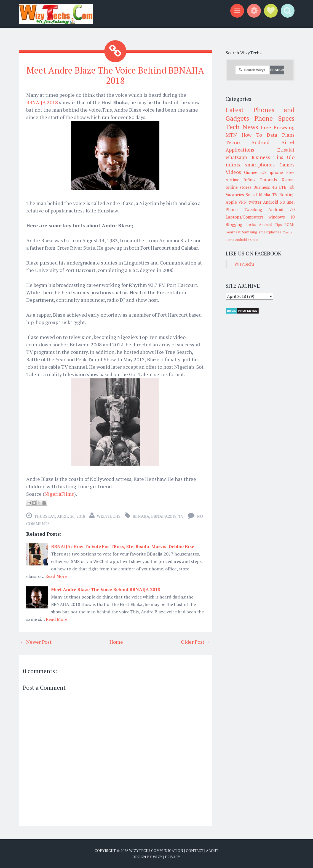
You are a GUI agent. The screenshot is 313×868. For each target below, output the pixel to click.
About (212, 851)
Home (116, 642)
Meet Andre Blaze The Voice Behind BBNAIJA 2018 (115, 75)
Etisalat (286, 150)
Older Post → (196, 642)
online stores (239, 187)
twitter (255, 202)
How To (252, 135)
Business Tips (267, 157)
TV (181, 516)
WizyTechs (109, 516)
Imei (291, 202)
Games (287, 165)
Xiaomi (288, 180)
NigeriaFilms (59, 494)
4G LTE (279, 187)
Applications (240, 150)
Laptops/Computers (245, 217)
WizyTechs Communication (156, 851)
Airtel (288, 142)
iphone (276, 172)
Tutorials (268, 180)
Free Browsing (278, 127)
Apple (231, 202)
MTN (231, 135)
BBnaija (141, 516)
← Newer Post (36, 642)
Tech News (242, 127)
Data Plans (280, 135)
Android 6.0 (274, 202)
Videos (233, 172)
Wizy (158, 857)
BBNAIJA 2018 (42, 102)
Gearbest (233, 232)
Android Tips (270, 225)
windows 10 (282, 217)
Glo (291, 157)
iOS (263, 172)
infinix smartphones (250, 165)
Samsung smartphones (262, 232)
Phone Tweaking (244, 209)
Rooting (287, 195)
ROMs (289, 225)
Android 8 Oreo (246, 240)
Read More (56, 576)
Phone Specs (274, 118)
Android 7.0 (281, 209)
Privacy (173, 857)
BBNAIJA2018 (164, 516)
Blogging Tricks (241, 224)
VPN (243, 202)
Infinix (250, 180)
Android (260, 142)
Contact (195, 851)
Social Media (258, 195)
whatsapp (236, 157)
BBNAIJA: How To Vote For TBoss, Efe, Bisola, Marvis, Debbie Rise (123, 546)
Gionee (251, 172)
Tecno (233, 142)
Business (262, 187)
